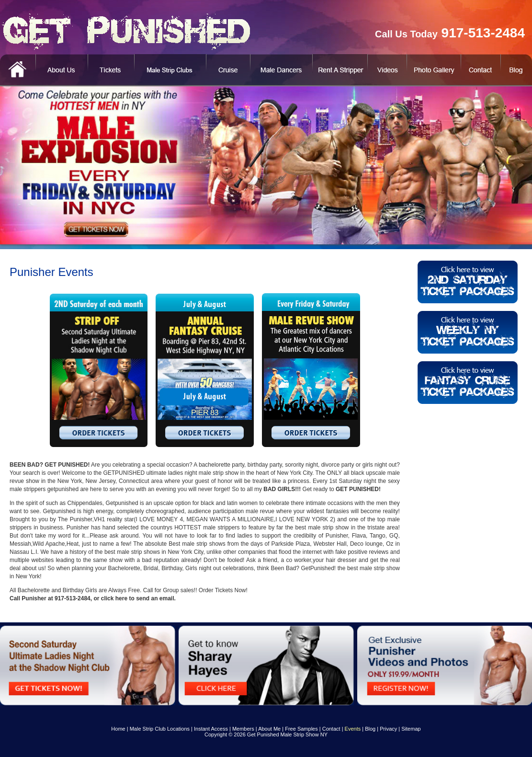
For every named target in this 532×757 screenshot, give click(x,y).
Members (243, 729)
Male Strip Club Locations (160, 729)
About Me (269, 729)
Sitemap (411, 729)
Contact (331, 729)
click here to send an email (138, 598)
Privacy (388, 729)
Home (118, 729)
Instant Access (211, 729)
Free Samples (301, 729)
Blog (370, 729)
